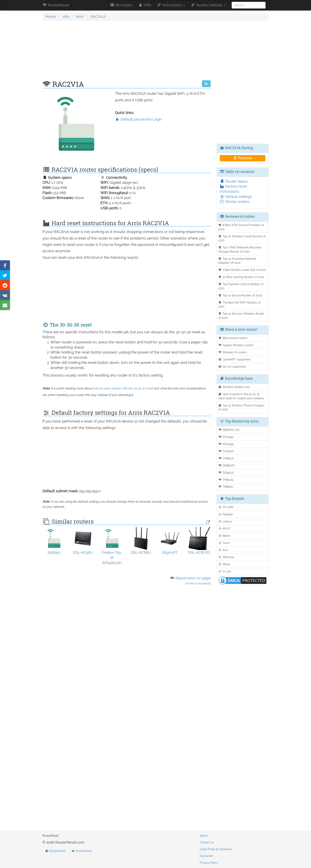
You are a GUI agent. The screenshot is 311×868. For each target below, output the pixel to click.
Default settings (236, 197)
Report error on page (190, 581)
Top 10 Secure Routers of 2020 (240, 295)
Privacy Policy (209, 863)
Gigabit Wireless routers (236, 345)
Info (66, 17)
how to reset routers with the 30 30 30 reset (123, 388)
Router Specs (234, 181)
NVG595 (226, 437)
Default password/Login (138, 119)
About (204, 836)
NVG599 (226, 444)
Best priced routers (233, 338)
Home (51, 17)
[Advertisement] (127, 53)
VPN (145, 5)
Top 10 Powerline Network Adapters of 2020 (237, 261)
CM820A (226, 458)
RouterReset (56, 5)
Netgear (226, 514)
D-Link (225, 571)
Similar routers (235, 202)
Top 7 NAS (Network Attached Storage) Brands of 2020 (240, 249)
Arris (80, 17)
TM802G (226, 480)
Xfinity (224, 564)
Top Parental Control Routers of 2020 (241, 286)
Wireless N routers (233, 352)
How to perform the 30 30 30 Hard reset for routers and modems (241, 396)
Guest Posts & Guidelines (216, 849)
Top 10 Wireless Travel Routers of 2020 (242, 238)
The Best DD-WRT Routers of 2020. (239, 305)
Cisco (224, 543)
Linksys (225, 521)
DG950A (226, 473)
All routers (121, 5)
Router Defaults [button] (208, 5)
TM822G (226, 487)
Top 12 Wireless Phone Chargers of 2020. (241, 407)
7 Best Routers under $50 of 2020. (242, 270)
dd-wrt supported (232, 366)
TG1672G (226, 451)
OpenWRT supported (234, 359)
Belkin (224, 536)
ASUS (224, 528)
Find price (242, 158)
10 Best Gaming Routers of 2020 (241, 277)
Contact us (207, 842)
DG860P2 (227, 465)
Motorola (226, 557)
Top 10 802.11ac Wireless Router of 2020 (241, 316)
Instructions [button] (171, 5)
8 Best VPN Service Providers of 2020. (241, 227)
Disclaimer (207, 856)
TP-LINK (226, 507)
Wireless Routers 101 (234, 387)
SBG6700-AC (229, 430)
